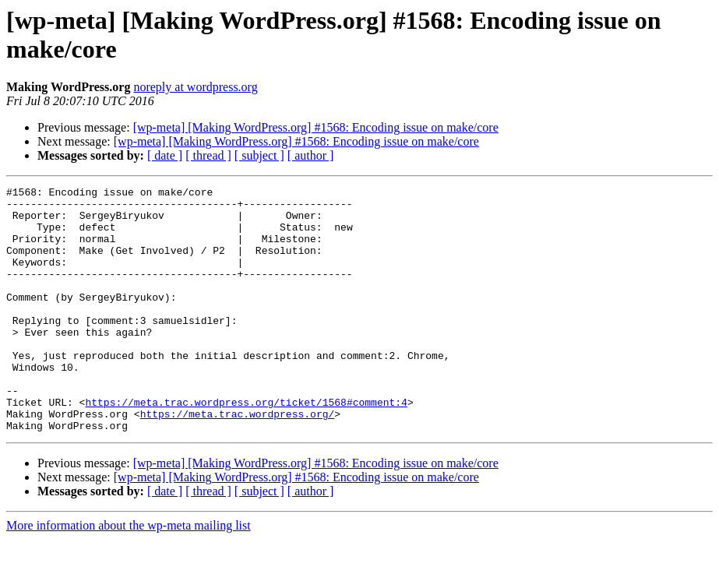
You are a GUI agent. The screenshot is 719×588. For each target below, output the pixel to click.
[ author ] (311, 155)
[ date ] (165, 155)
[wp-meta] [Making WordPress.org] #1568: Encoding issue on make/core (316, 127)
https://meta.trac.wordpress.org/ (238, 460)
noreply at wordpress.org (195, 87)
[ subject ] (259, 155)
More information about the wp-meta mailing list (129, 574)
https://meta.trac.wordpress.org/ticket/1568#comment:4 (246, 446)
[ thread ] (208, 155)
